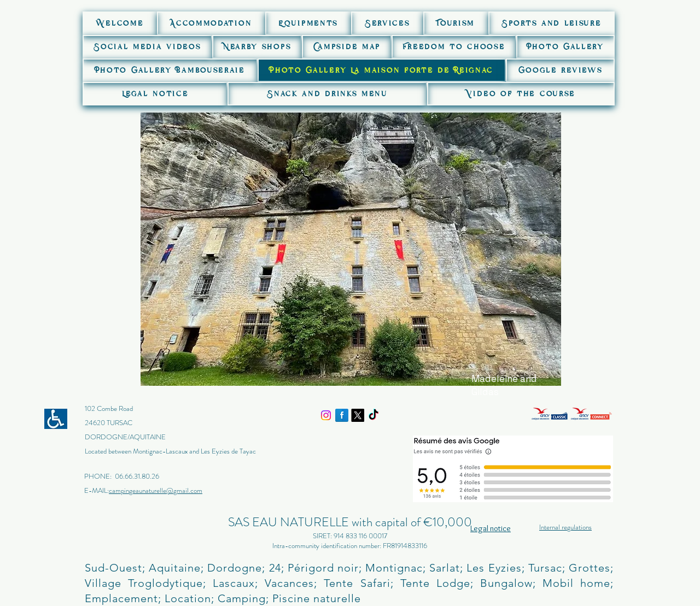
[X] (358, 415)
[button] (211, 23)
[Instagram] (326, 415)
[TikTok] (374, 415)
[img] (514, 418)
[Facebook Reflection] (342, 415)
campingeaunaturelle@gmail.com (156, 490)
